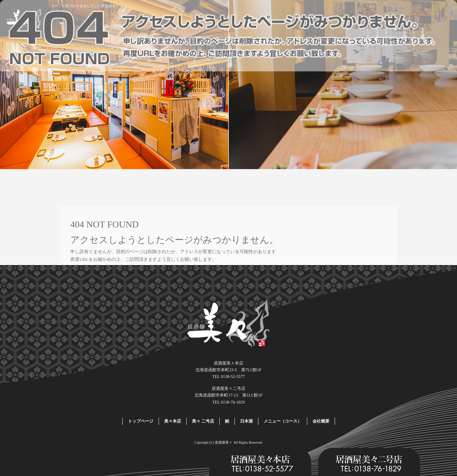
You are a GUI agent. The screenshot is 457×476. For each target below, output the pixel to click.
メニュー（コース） (414, 43)
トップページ (368, 43)
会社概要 (423, 43)
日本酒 (405, 43)
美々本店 (377, 43)
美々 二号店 (386, 43)
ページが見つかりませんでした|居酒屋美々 (85, 6)
